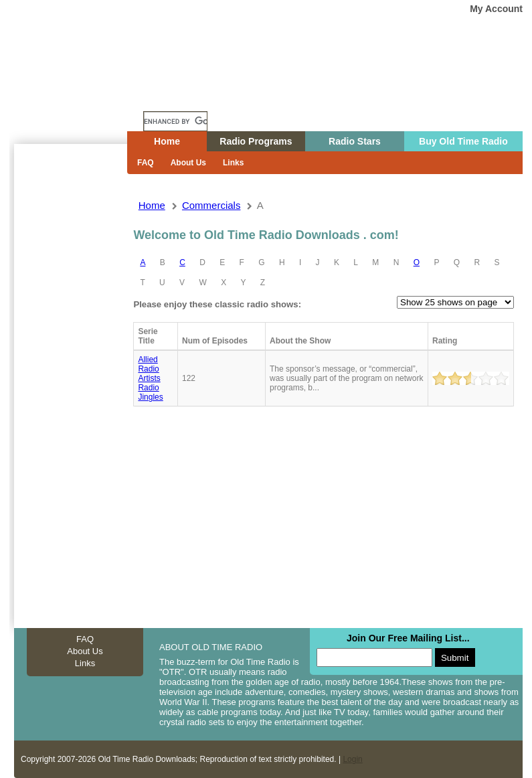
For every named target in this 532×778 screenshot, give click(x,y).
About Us (188, 163)
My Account (496, 9)
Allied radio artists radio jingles (150, 378)
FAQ (146, 163)
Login (352, 759)
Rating (445, 341)
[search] (175, 121)
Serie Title (148, 336)
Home (80, 96)
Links (233, 163)
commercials (211, 205)
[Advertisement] (70, 385)
